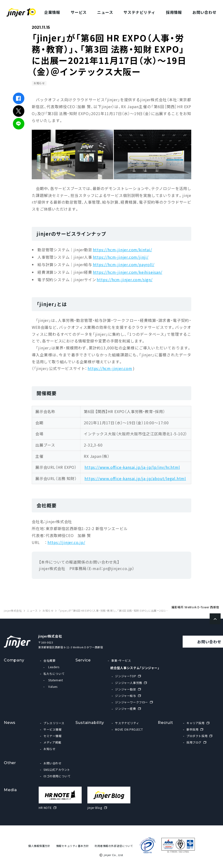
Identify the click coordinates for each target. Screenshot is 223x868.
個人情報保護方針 (39, 846)
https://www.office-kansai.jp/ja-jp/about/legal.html (135, 478)
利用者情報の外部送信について (114, 846)
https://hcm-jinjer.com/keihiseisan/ (128, 272)
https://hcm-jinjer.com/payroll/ (124, 264)
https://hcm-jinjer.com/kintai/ (122, 250)
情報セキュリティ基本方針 (73, 846)
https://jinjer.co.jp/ (66, 542)
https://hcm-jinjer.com (110, 368)
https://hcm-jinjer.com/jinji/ (121, 257)
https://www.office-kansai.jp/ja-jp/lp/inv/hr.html (132, 467)
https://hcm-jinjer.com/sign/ (125, 280)
